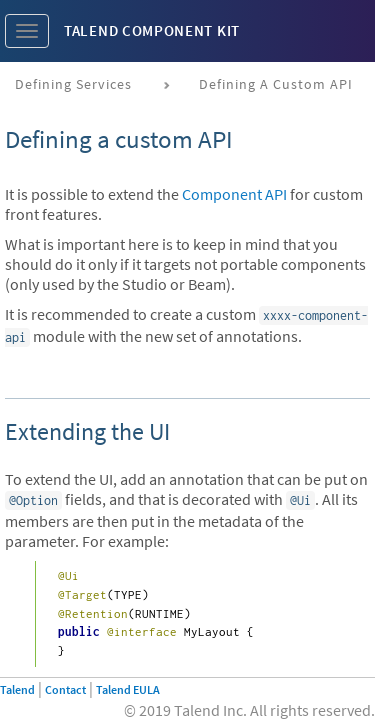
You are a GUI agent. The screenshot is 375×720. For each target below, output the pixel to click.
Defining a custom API (276, 84)
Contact (65, 689)
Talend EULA (128, 689)
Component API (234, 194)
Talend (17, 689)
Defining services (73, 84)
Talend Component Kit (152, 30)
